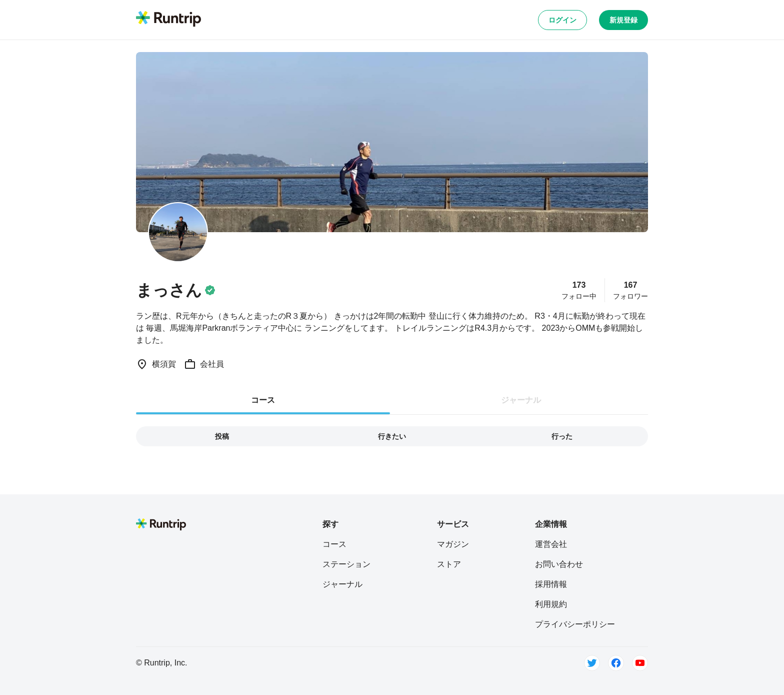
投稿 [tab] (222, 436)
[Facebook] (616, 663)
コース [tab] (263, 400)
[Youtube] (640, 663)
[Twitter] (592, 663)
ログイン (562, 20)
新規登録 (623, 20)
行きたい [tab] (392, 436)
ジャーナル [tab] (521, 400)
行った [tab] (562, 436)
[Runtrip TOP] (168, 20)
